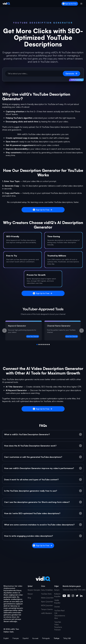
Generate (72, 74)
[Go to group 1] (37, 344)
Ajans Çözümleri (47, 602)
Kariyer (30, 594)
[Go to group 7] (49, 344)
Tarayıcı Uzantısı (47, 609)
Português (46, 638)
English (6, 638)
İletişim (57, 590)
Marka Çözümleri (47, 598)
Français (16, 638)
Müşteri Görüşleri (34, 590)
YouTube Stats (46, 594)
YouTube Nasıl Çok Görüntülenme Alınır (60, 614)
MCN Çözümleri (47, 605)
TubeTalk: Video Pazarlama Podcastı (58, 626)
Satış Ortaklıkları (47, 590)
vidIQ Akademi (47, 613)
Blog (29, 598)
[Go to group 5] (45, 344)
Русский (35, 638)
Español (26, 638)
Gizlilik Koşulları (57, 602)
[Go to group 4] (43, 344)
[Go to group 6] (47, 344)
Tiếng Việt (67, 638)
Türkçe (56, 638)
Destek (57, 607)
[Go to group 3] (41, 344)
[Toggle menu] (81, 4)
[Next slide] (82, 331)
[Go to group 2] (39, 344)
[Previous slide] (4, 331)
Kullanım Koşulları (57, 595)
